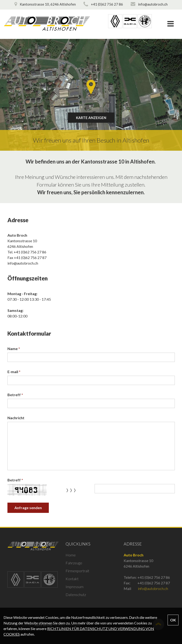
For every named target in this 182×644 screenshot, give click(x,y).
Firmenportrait (77, 571)
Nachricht (16, 418)
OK (173, 620)
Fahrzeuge (74, 563)
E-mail (14, 372)
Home (71, 555)
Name (14, 349)
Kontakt (72, 579)
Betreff (15, 395)
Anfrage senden (28, 508)
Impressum (74, 587)
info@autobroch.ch (23, 263)
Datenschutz (76, 595)
